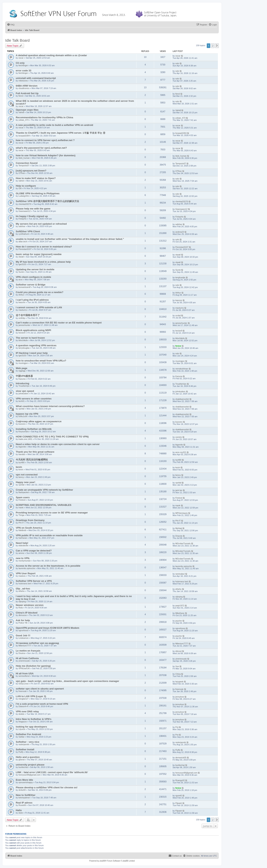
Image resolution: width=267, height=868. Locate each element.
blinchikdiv (23, 340)
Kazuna (22, 379)
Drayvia (179, 536)
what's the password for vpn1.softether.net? (41, 148)
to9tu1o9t (23, 416)
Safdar (22, 737)
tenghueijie (180, 277)
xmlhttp (22, 318)
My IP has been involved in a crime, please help (43, 262)
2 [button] (213, 46)
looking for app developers (31, 727)
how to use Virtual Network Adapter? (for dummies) (46, 155)
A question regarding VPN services (36, 345)
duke (21, 813)
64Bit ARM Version (27, 86)
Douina (22, 653)
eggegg (22, 371)
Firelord (22, 500)
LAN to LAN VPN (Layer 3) (31, 696)
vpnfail (22, 409)
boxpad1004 (24, 136)
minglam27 (24, 699)
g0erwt (22, 760)
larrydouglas (24, 348)
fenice (178, 346)
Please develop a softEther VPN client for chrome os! (47, 787)
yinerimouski (24, 661)
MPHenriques (182, 513)
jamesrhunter (24, 325)
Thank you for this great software (35, 452)
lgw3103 (22, 264)
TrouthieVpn (24, 386)
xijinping (22, 601)
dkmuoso (23, 615)
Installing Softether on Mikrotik (34, 429)
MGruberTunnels (183, 543)
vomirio (179, 437)
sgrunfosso (24, 630)
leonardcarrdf (25, 287)
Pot (177, 727)
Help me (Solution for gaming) (33, 666)
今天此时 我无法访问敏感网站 (32, 460)
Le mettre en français (28, 651)
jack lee (179, 490)
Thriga (21, 515)
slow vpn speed (25, 391)
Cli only (20, 63)
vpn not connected (27, 475)
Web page (22, 368)
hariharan (23, 538)
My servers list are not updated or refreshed (41, 224)
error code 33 (24, 71)
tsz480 (22, 462)
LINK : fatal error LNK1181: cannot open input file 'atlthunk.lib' (52, 772)
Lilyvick (22, 729)
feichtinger (23, 65)
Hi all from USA (25, 673)
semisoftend (24, 676)
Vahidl (21, 112)
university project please (30, 765)
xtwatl (21, 257)
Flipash (179, 803)
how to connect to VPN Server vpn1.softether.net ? (45, 140)
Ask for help (23, 620)
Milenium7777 (25, 646)
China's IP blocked (27, 613)
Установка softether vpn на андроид (37, 643)
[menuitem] (11, 25)
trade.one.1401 (25, 439)
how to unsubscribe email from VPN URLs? (41, 361)
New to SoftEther (26, 795)
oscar (21, 58)
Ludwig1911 (24, 196)
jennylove (180, 697)
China (178, 674)
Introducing (23, 383)
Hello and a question (28, 757)
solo (177, 63)
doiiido (22, 714)
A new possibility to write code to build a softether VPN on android (54, 125)
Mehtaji (179, 528)
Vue (177, 666)
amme (21, 553)
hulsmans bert (25, 583)
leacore (22, 302)
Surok (21, 272)
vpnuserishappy (26, 782)
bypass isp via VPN (27, 414)
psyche (179, 621)
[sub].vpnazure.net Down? (31, 171)
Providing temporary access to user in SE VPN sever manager (52, 513)
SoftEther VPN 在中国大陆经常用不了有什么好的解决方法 (47, 201)
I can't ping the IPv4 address (32, 300)
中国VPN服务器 (24, 376)
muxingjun (23, 363)
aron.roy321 (181, 452)
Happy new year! (25, 482)
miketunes (23, 81)
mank (21, 507)
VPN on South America (29, 528)
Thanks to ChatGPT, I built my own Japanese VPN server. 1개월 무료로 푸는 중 (61, 133)
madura (22, 576)
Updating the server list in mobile (35, 269)
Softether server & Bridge (31, 285)
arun (21, 280)
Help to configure (26, 186)
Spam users (23, 497)
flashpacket (24, 492)
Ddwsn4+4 (23, 706)
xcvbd (178, 315)
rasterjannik (24, 744)
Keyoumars (24, 431)
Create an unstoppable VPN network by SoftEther (44, 490)
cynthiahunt (24, 234)
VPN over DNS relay (27, 711)
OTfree (22, 173)
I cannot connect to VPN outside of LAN (39, 307)
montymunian (25, 561)
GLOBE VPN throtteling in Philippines (38, 193)
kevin (19, 467)
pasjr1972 (180, 606)
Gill (20, 188)
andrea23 (180, 232)
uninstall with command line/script (36, 78)
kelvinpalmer (24, 798)
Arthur (21, 295)
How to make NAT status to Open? (36, 178)
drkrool (179, 651)
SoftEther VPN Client (28, 231)
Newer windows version (30, 605)
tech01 (22, 401)
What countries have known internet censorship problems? (50, 406)
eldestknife (23, 545)
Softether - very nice (28, 742)
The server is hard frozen (30, 338)
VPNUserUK (24, 668)
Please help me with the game (33, 209)
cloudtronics (24, 88)
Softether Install (25, 749)
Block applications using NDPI (33, 330)
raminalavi (180, 574)
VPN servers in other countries (34, 399)
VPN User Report (26, 573)
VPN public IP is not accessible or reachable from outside (49, 535)
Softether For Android (28, 734)
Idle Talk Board (17, 40)
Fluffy (21, 752)
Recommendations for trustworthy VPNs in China (44, 117)
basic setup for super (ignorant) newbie (39, 254)
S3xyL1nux (24, 684)
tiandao (22, 454)
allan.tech (23, 242)
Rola (21, 608)
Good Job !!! (23, 635)
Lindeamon (24, 638)
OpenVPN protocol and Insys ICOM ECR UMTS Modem (47, 628)
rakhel (21, 181)
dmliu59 (22, 790)
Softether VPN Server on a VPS (34, 581)
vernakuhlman (182, 369)
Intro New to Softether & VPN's (34, 719)
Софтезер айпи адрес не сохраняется (39, 421)
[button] (217, 46)
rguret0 (179, 796)
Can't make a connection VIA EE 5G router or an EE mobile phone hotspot (59, 323)
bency (21, 477)
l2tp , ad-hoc (23, 589)
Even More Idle (24, 780)
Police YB (23, 623)
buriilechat (23, 767)
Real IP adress (24, 803)
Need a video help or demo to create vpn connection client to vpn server (58, 444)
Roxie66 (22, 805)
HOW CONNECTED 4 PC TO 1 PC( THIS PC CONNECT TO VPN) (52, 437)
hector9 (22, 333)
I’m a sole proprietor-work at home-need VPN (42, 704)
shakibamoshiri (182, 399)
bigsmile (22, 447)
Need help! (22, 543)
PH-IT (21, 523)
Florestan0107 (25, 249)
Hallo (19, 810)
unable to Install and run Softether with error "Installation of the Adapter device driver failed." (70, 239)
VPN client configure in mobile (33, 277)
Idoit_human (24, 158)
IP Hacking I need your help (32, 353)
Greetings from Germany (30, 520)
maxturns (23, 310)
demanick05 (181, 758)
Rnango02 (180, 780)
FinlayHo (23, 219)
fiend (21, 96)
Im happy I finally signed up (32, 216)
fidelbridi (22, 530)
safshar (22, 226)
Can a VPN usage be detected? (34, 551)
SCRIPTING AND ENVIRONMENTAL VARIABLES (44, 505)
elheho (22, 591)
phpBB (102, 861)
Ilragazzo (23, 722)
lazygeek (179, 682)
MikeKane (180, 613)
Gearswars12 (25, 211)
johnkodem (24, 394)
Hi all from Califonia (27, 658)
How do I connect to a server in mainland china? (44, 247)
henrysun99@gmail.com (30, 775)
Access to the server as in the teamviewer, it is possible (48, 566)
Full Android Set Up (27, 93)
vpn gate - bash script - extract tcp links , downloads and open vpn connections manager (67, 681)
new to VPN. (23, 558)
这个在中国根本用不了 (28, 315)
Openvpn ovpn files (27, 110)
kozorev (22, 424)
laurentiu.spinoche (27, 568)
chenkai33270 (25, 204)
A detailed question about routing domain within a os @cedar (51, 55)
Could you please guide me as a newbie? (40, 292)
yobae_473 (24, 120)
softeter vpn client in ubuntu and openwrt (40, 689)
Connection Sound (27, 163)
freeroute (23, 691)
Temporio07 (24, 166)
